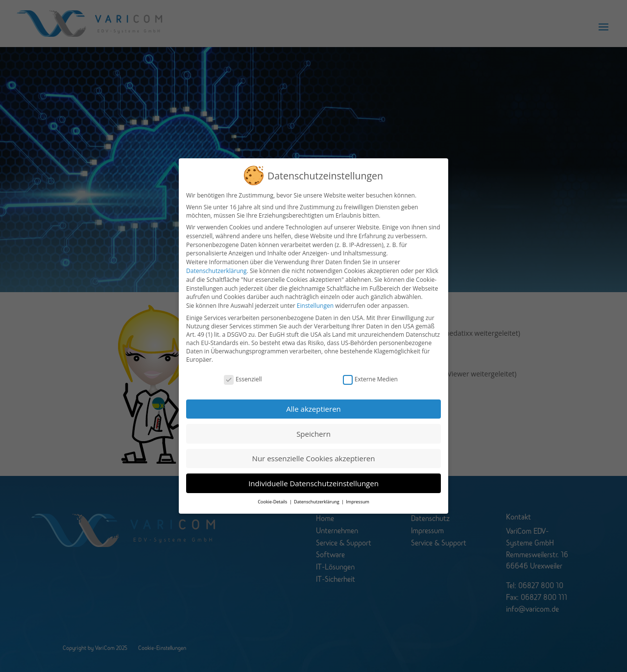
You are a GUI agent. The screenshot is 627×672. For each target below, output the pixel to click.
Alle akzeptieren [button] (313, 400)
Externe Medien (370, 370)
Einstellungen (315, 297)
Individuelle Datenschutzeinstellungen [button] (313, 474)
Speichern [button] (313, 425)
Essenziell (243, 370)
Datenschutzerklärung (217, 262)
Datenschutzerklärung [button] (317, 493)
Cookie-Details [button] (273, 493)
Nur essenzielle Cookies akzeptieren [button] (314, 449)
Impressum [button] (358, 493)
